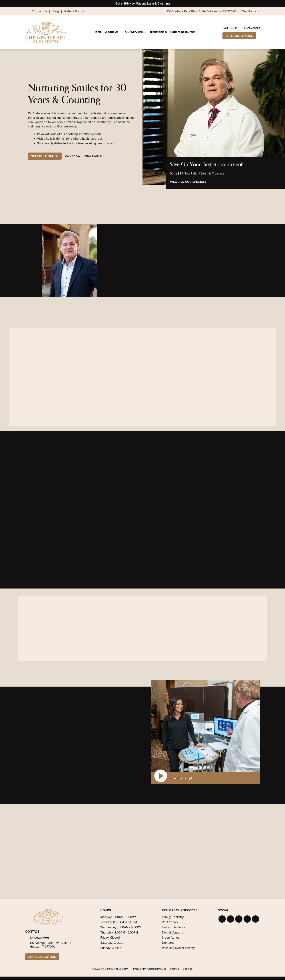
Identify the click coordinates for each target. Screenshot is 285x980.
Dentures (168, 943)
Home (98, 32)
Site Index (188, 969)
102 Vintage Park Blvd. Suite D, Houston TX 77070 (201, 11)
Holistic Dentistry (173, 927)
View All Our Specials (188, 182)
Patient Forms (74, 11)
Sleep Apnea (171, 938)
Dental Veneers (172, 933)
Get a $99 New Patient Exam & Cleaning (143, 4)
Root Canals (170, 922)
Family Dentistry (173, 917)
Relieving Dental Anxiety (178, 948)
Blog (56, 11)
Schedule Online (239, 36)
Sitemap (175, 969)
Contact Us (39, 11)
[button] (222, 919)
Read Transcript (181, 778)
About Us (112, 32)
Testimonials (158, 32)
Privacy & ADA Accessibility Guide (149, 969)
